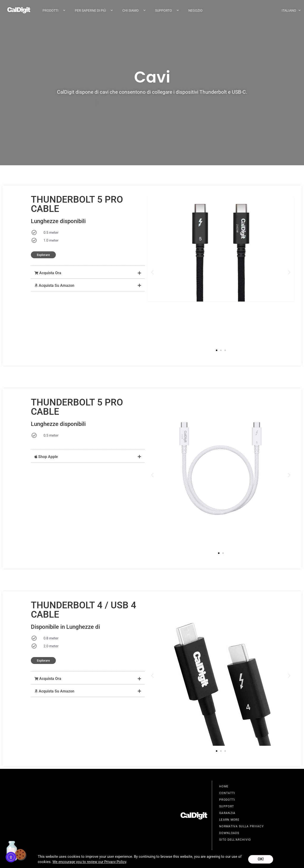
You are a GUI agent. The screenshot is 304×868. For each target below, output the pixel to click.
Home (224, 787)
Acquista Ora (48, 273)
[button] (88, 273)
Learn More (229, 820)
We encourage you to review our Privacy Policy (89, 863)
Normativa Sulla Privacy (241, 827)
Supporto (167, 10)
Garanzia (227, 813)
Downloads (229, 833)
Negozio (195, 10)
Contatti (227, 793)
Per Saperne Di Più (94, 10)
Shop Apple (46, 457)
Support (227, 807)
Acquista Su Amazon (54, 286)
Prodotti (54, 10)
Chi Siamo (134, 10)
